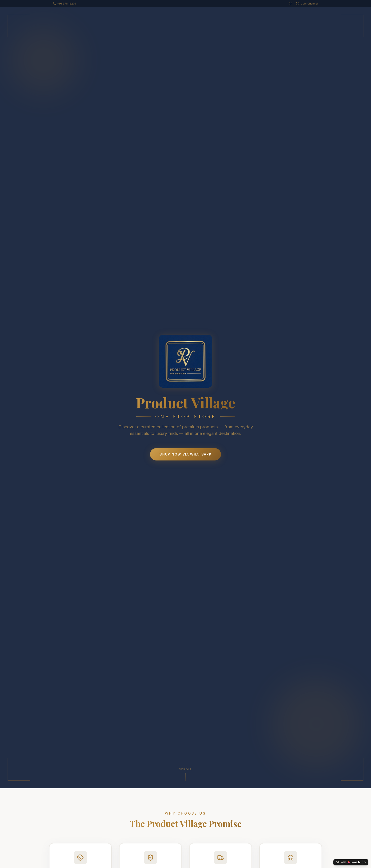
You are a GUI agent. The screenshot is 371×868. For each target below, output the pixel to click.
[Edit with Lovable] (348, 862)
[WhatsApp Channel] (307, 4)
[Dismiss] (365, 862)
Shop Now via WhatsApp (185, 454)
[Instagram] (291, 4)
